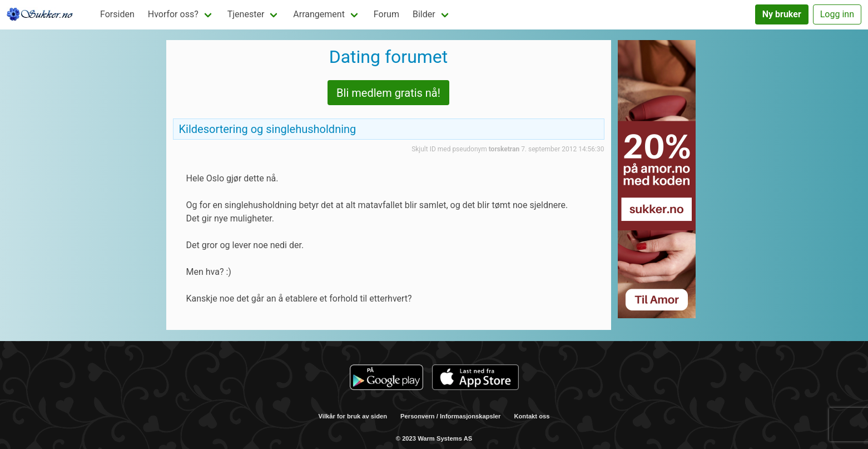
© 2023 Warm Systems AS (434, 438)
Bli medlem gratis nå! (388, 93)
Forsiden (117, 14)
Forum (386, 14)
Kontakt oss (532, 416)
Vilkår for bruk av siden (353, 416)
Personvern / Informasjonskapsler (450, 416)
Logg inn (837, 14)
